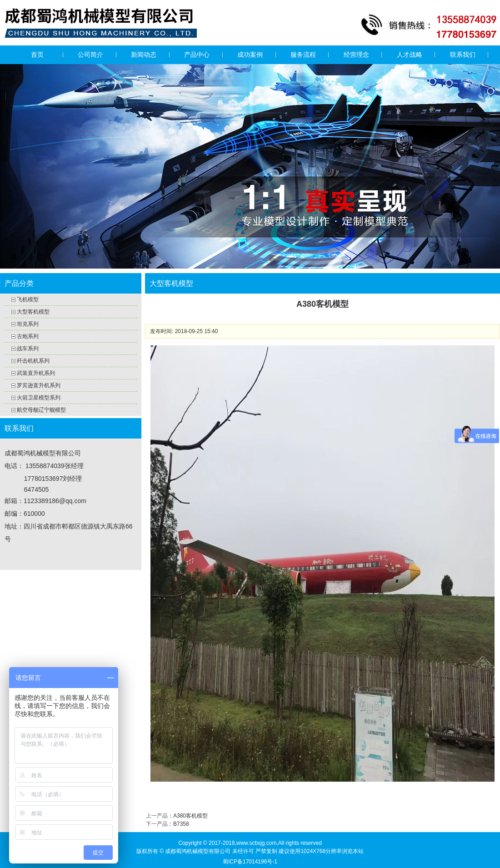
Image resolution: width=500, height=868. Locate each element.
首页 (37, 55)
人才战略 (410, 55)
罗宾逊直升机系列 (39, 385)
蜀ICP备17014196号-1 (250, 862)
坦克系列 (28, 324)
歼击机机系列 (33, 361)
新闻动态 (144, 55)
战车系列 (28, 349)
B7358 (181, 824)
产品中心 (197, 55)
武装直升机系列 (36, 373)
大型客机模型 (33, 312)
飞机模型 (28, 299)
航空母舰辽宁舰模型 (41, 410)
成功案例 (250, 55)
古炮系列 (28, 336)
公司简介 (90, 55)
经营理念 (356, 55)
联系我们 (463, 55)
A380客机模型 (190, 816)
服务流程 (303, 55)
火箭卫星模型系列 (39, 398)
